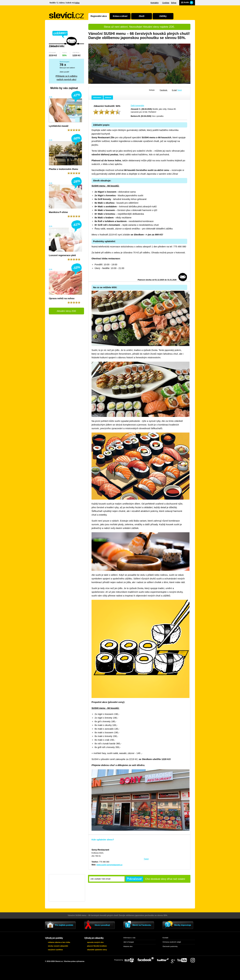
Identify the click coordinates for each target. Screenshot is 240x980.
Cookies (166, 3)
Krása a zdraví (120, 16)
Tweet (179, 90)
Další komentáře (137, 106)
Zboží (142, 16)
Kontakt (165, 938)
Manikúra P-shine (58, 212)
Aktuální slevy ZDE (67, 311)
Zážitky (163, 16)
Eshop (174, 3)
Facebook (164, 90)
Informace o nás (129, 938)
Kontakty (155, 3)
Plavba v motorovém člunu (63, 169)
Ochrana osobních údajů (172, 942)
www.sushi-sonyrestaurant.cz (109, 865)
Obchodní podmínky (170, 946)
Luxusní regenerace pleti (62, 255)
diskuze (108, 97)
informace (97, 97)
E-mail (174, 90)
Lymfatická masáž (59, 126)
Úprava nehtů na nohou (62, 298)
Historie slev (128, 946)
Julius (77, 3)
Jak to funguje (129, 942)
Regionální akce (99, 16)
